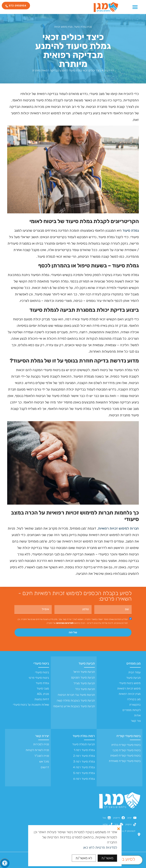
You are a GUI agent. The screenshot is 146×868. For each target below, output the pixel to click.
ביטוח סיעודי (41, 663)
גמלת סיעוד (131, 231)
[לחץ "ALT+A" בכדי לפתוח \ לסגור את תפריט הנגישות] (5, 863)
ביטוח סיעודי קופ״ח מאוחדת (125, 761)
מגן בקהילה (134, 699)
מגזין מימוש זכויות (63, 27)
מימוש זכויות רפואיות (129, 688)
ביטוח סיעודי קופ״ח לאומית (125, 756)
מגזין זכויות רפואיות (130, 694)
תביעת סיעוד (133, 678)
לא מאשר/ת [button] (84, 858)
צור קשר (136, 721)
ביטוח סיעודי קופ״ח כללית (126, 745)
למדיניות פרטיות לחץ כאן (100, 847)
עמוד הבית (135, 672)
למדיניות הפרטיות (65, 623)
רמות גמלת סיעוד (84, 736)
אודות (137, 715)
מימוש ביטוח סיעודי (130, 683)
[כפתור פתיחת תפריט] (135, 7)
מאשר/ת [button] (107, 858)
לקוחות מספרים (132, 710)
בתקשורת (135, 705)
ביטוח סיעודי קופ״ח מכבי (127, 750)
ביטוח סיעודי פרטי (39, 678)
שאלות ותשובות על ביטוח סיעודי (31, 705)
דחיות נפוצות (42, 699)
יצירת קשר (42, 736)
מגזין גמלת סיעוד (83, 27)
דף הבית (109, 70)
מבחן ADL (43, 694)
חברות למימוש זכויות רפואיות (118, 528)
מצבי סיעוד (43, 688)
